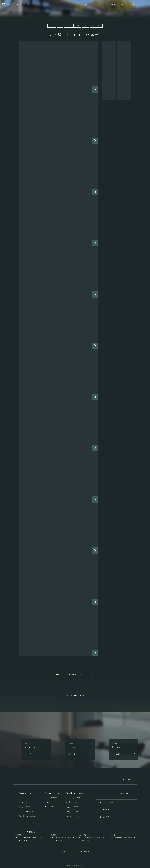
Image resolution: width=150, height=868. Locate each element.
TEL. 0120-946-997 (22, 841)
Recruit (72, 807)
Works (24, 807)
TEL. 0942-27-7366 (85, 841)
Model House (28, 811)
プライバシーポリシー (68, 852)
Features (24, 798)
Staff (72, 802)
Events (25, 802)
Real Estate (27, 816)
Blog (49, 802)
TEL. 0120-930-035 (57, 841)
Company (73, 798)
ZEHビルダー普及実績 (82, 852)
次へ (93, 674)
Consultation (74, 793)
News (50, 807)
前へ (57, 674)
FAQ (72, 811)
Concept (26, 793)
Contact (73, 816)
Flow (52, 798)
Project (52, 793)
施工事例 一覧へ (75, 674)
